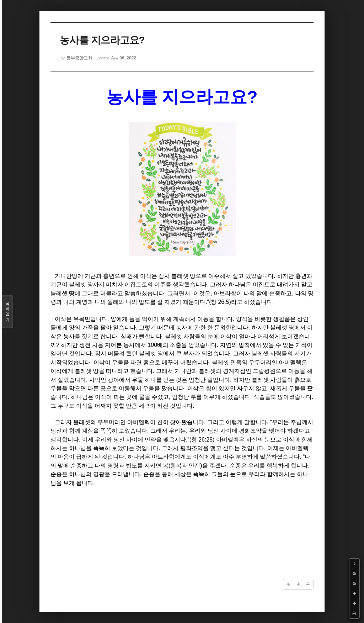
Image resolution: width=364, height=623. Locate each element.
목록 (7, 312)
